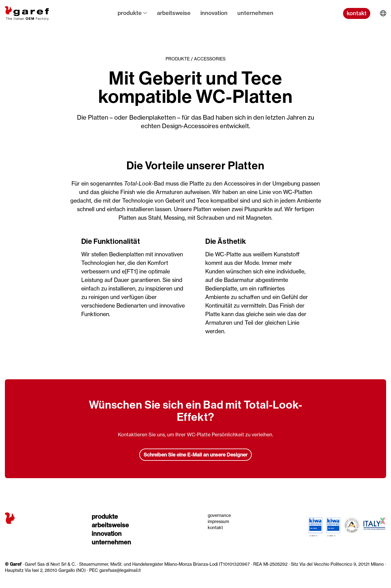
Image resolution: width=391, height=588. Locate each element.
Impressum (218, 521)
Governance (219, 515)
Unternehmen (255, 13)
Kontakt (215, 527)
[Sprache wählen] (383, 13)
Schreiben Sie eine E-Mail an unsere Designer (195, 455)
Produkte (132, 13)
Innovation (214, 13)
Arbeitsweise (174, 13)
